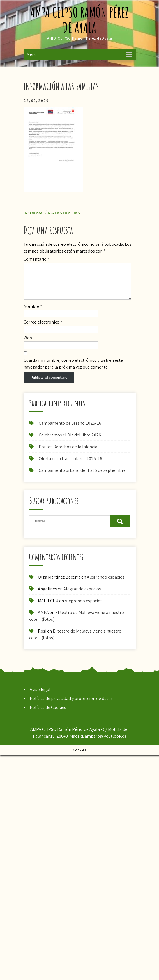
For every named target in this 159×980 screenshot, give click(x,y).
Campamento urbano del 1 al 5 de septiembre (82, 477)
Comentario (36, 259)
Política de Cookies (48, 714)
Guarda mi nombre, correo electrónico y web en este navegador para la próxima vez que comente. (73, 370)
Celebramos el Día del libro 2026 (70, 442)
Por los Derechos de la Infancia (68, 453)
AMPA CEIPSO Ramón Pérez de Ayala (79, 20)
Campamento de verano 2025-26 (70, 430)
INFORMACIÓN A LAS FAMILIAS (52, 213)
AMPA (43, 619)
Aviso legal (40, 696)
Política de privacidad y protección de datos (71, 705)
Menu (32, 54)
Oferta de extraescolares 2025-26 (70, 465)
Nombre (33, 313)
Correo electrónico (43, 329)
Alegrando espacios (106, 584)
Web (28, 345)
